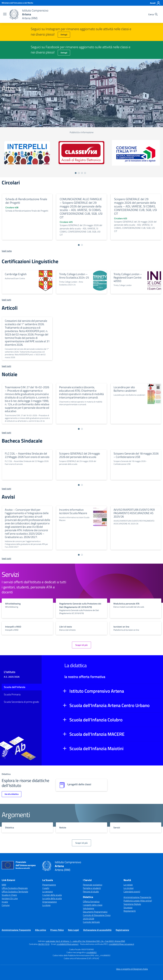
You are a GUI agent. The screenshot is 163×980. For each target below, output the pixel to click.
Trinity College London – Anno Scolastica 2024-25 (74, 276)
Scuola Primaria (12, 694)
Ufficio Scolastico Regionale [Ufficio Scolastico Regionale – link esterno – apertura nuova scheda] (15, 888)
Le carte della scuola (52, 898)
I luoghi (46, 888)
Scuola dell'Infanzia (15, 687)
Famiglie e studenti (92, 888)
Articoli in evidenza (12, 105)
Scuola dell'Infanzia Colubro (96, 720)
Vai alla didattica (12, 794)
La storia (46, 905)
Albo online (41, 930)
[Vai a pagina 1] (76, 173)
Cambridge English (16, 274)
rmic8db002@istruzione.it (68, 944)
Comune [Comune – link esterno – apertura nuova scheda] (6, 905)
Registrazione (122, 930)
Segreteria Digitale (132, 904)
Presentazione (49, 885)
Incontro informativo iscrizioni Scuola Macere (73, 511)
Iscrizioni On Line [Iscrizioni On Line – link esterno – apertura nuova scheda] (10, 898)
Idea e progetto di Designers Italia (132, 969)
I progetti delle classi (93, 905)
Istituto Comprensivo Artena (97, 691)
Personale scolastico (93, 885)
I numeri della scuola (52, 895)
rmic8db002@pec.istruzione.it (121, 944)
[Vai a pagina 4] (85, 173)
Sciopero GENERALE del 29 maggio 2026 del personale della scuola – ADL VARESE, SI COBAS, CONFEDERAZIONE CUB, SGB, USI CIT (136, 206)
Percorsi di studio (91, 892)
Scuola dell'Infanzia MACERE (97, 734)
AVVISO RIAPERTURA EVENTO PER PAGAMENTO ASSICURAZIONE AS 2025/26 (134, 513)
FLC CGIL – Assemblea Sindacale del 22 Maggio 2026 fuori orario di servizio (27, 455)
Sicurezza (128, 907)
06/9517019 (44, 944)
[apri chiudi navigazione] (5, 14)
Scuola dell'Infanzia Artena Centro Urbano (109, 705)
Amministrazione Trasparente (137, 897)
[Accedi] (155, 3)
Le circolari (129, 888)
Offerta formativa (91, 901)
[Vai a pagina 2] (79, 173)
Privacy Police (57, 930)
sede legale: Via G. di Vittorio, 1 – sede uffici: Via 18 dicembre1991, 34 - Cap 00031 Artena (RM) (85, 941)
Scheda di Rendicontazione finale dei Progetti (26, 201)
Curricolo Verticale (91, 922)
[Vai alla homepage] (14, 14)
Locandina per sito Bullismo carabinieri (125, 389)
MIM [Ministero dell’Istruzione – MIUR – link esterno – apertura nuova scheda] (4, 885)
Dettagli (64, 34)
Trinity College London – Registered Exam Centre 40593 (128, 277)
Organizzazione (50, 902)
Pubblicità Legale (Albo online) (138, 901)
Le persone (48, 892)
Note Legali (73, 930)
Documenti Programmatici (95, 912)
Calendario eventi (132, 892)
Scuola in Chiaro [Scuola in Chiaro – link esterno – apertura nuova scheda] (9, 895)
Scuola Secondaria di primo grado (21, 702)
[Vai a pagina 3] (82, 173)
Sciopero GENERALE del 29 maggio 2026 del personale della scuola (80, 455)
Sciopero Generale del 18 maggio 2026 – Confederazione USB (136, 455)
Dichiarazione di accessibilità (97, 930)
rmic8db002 (91, 952)
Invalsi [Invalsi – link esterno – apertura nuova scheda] (5, 902)
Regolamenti (130, 911)
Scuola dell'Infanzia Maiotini (96, 748)
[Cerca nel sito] (153, 14)
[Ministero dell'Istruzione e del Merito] (17, 3)
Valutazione (88, 908)
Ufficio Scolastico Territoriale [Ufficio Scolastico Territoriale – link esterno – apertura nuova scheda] (15, 892)
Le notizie (128, 885)
